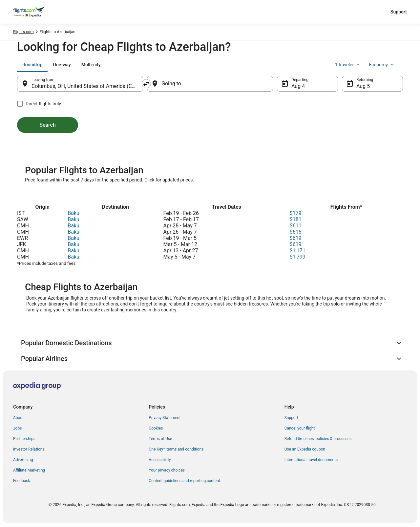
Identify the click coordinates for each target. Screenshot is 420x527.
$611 (296, 226)
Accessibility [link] (160, 460)
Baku (73, 213)
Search (48, 125)
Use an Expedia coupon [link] (305, 449)
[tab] (32, 65)
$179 (296, 213)
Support (399, 12)
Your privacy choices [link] (167, 470)
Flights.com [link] (23, 32)
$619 (296, 238)
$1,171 (298, 251)
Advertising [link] (23, 460)
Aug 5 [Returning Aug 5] (363, 86)
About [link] (18, 418)
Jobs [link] (17, 428)
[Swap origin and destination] (146, 84)
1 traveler (348, 65)
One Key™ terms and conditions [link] (176, 449)
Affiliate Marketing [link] (29, 470)
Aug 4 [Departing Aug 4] (298, 86)
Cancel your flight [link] (300, 428)
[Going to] (210, 84)
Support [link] (291, 418)
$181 (296, 219)
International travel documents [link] (311, 460)
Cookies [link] (156, 428)
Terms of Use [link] (160, 439)
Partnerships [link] (24, 439)
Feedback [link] (22, 481)
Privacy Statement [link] (165, 418)
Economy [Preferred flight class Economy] (382, 65)
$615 (296, 232)
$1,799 (298, 257)
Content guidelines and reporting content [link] (184, 481)
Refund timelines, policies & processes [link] (318, 439)
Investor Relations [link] (29, 449)
